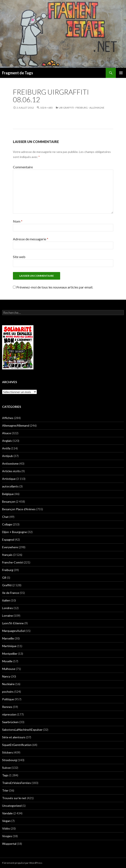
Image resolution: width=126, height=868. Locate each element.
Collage (7, 524)
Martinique (9, 646)
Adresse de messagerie (31, 239)
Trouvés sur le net (14, 798)
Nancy (6, 676)
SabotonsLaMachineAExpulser (22, 730)
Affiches (8, 418)
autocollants (10, 486)
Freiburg (8, 570)
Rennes (7, 707)
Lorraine (8, 616)
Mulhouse (9, 669)
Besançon (9, 501)
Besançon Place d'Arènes (19, 509)
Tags (5, 775)
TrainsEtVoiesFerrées (17, 783)
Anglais (7, 441)
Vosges (7, 836)
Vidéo (6, 828)
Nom (18, 221)
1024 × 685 (46, 108)
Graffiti (7, 585)
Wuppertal (9, 844)
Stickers (8, 752)
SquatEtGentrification (17, 745)
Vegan (6, 821)
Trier (5, 790)
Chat (5, 517)
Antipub (8, 456)
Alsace (7, 433)
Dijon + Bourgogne (15, 532)
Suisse (6, 768)
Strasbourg (10, 760)
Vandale (7, 813)
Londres (8, 608)
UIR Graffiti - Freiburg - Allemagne (82, 108)
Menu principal (121, 73)
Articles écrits (11, 471)
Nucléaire (8, 684)
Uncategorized (12, 806)
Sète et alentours (14, 737)
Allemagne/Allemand (16, 425)
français (7, 555)
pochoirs (8, 692)
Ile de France (11, 593)
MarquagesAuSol (13, 631)
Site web (19, 257)
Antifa (6, 448)
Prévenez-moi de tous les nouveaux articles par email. (55, 287)
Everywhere (10, 547)
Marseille (8, 638)
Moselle (7, 661)
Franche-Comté (12, 562)
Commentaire (23, 167)
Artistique (9, 479)
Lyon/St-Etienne (13, 623)
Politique (8, 699)
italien (6, 600)
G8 (4, 578)
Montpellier (10, 654)
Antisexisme (10, 463)
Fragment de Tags (18, 73)
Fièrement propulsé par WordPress (22, 863)
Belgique (8, 494)
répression (9, 714)
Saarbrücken (10, 722)
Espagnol (8, 539)
